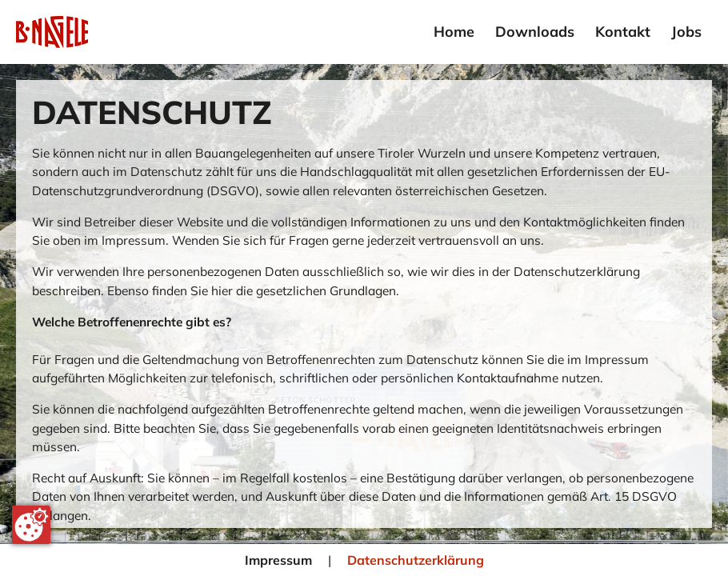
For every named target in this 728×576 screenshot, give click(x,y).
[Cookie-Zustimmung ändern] (31, 525)
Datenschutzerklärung (416, 560)
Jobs (686, 32)
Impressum (278, 560)
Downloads (535, 32)
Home (454, 32)
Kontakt (623, 32)
